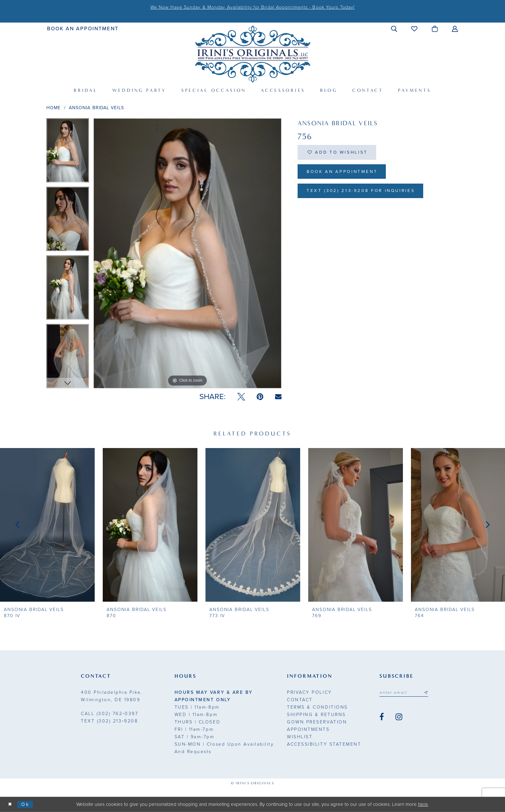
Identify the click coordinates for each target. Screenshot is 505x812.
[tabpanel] (68, 153)
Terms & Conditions (317, 707)
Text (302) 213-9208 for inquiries (365, 193)
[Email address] (405, 693)
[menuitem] (83, 29)
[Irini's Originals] (253, 54)
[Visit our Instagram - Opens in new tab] (399, 717)
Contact (300, 700)
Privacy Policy (309, 692)
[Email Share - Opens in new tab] (278, 397)
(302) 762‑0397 (110, 714)
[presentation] (47, 525)
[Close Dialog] (10, 804)
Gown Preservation (317, 722)
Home (53, 108)
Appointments (308, 729)
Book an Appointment (345, 173)
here (423, 804)
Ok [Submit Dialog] (27, 804)
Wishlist (300, 737)
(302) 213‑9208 (109, 721)
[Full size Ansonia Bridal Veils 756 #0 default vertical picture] (187, 253)
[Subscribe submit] (428, 693)
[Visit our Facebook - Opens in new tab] (382, 717)
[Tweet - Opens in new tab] (241, 397)
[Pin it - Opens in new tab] (260, 397)
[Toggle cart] (435, 29)
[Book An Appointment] (83, 29)
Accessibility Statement (324, 744)
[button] (394, 29)
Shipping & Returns (316, 715)
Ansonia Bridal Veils (96, 108)
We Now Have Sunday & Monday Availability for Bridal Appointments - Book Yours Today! (252, 7)
